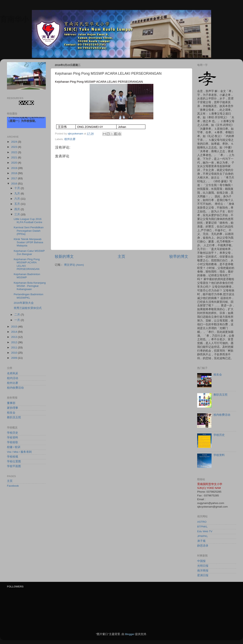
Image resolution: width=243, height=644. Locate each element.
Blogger (130, 634)
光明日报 (203, 566)
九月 (18, 194)
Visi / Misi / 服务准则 (19, 452)
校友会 (11, 413)
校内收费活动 (15, 388)
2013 (15, 337)
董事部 (11, 403)
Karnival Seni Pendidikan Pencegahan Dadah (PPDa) (29, 231)
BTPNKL (202, 527)
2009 (15, 358)
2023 (15, 147)
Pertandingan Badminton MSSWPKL (29, 296)
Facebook (13, 486)
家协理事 (13, 408)
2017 (15, 178)
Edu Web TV (205, 531)
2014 (15, 332)
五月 (18, 204)
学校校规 (13, 457)
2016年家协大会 (24, 303)
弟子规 (201, 541)
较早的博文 (179, 256)
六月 (18, 199)
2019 (15, 168)
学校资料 (13, 438)
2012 (15, 342)
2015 (15, 327)
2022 (15, 152)
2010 (15, 353)
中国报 (201, 561)
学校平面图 (14, 466)
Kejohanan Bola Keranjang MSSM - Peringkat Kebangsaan (30, 286)
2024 (15, 142)
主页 (121, 256)
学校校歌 (13, 442)
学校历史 (13, 433)
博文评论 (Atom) (74, 265)
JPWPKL (203, 536)
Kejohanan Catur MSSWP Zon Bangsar (29, 252)
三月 (18, 214)
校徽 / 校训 (14, 447)
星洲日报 (203, 575)
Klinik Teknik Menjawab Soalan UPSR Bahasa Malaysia (28, 242)
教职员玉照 (14, 417)
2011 (15, 347)
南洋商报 (203, 571)
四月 (18, 209)
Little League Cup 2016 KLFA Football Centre (28, 221)
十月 (18, 188)
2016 (15, 184)
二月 (18, 315)
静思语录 (203, 546)
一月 (18, 320)
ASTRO (202, 522)
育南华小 (14, 19)
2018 (15, 173)
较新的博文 (64, 256)
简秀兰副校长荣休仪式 (28, 308)
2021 (15, 157)
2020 (15, 163)
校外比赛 (70, 139)
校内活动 (13, 378)
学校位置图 (14, 461)
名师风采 (13, 373)
